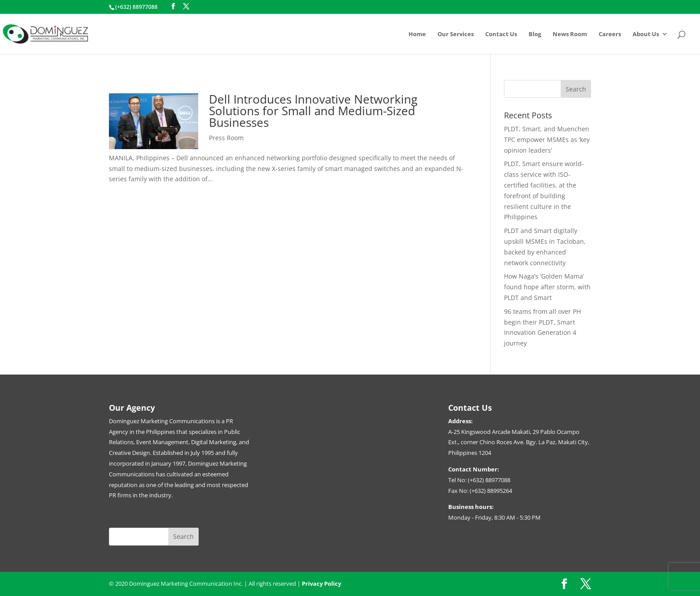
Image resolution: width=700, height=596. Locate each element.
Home (417, 34)
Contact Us (501, 34)
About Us (646, 34)
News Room (570, 34)
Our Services (456, 34)
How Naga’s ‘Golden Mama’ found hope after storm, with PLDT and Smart (547, 287)
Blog (535, 34)
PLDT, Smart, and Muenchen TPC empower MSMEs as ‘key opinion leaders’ (547, 140)
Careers (610, 34)
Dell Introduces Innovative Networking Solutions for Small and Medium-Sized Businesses (313, 111)
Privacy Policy (321, 583)
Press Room (226, 138)
